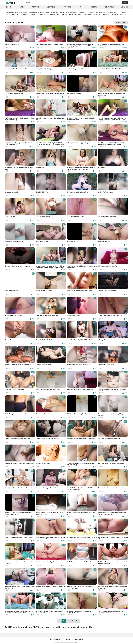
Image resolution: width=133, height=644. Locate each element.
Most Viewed (51, 7)
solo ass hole (60, 14)
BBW (10, 3)
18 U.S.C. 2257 (79, 639)
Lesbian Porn (109, 7)
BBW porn (9, 7)
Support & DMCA (55, 639)
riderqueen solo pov (58, 12)
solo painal (15, 14)
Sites (80, 7)
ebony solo (115, 14)
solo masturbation (72, 12)
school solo (69, 14)
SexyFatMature (65, 642)
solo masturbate (88, 14)
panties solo (10, 12)
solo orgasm (97, 14)
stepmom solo (23, 14)
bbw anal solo (32, 12)
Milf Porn (93, 7)
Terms (68, 639)
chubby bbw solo (33, 14)
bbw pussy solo (51, 14)
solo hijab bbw (78, 14)
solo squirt (91, 12)
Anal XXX (125, 7)
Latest (22, 7)
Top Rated (36, 7)
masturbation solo (21, 12)
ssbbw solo (42, 14)
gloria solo (83, 12)
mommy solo (106, 14)
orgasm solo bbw (100, 12)
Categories (67, 7)
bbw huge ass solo (44, 12)
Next (78, 621)
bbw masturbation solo (113, 12)
